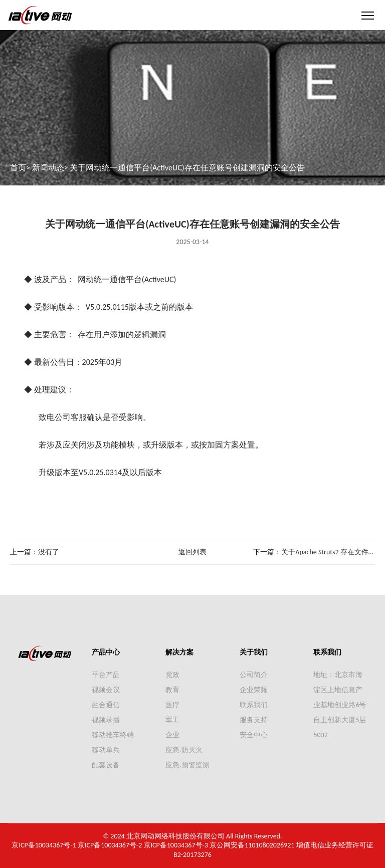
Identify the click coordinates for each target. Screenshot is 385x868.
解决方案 (179, 652)
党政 (172, 675)
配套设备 (106, 765)
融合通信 (106, 705)
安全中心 (254, 735)
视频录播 (106, 720)
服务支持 (254, 720)
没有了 (49, 552)
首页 (18, 168)
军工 (172, 720)
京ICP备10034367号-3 (176, 845)
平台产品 (106, 675)
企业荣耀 (254, 690)
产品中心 (106, 652)
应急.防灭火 (184, 750)
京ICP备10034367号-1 (44, 845)
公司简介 (254, 675)
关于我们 (254, 652)
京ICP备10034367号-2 (110, 845)
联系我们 (254, 705)
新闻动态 (48, 168)
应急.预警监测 (187, 765)
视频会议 (106, 690)
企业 (172, 735)
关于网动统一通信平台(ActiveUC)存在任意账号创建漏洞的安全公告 (187, 168)
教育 (172, 690)
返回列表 (192, 552)
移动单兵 (106, 750)
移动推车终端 (113, 735)
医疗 (172, 705)
